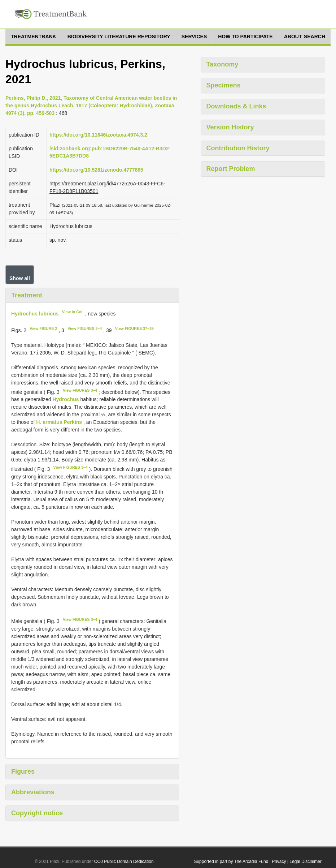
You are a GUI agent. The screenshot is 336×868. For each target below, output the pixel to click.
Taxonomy (222, 64)
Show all (20, 278)
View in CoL (73, 312)
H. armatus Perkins (59, 422)
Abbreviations (33, 792)
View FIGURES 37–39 (134, 328)
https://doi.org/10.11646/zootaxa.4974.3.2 (98, 135)
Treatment (27, 295)
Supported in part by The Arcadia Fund (231, 861)
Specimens (224, 85)
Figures (23, 772)
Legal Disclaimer (306, 861)
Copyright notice (37, 813)
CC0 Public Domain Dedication (124, 861)
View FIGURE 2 (43, 328)
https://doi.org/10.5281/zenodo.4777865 (96, 170)
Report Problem (231, 169)
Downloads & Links (236, 106)
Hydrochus (66, 399)
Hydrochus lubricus (35, 314)
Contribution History (238, 148)
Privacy (279, 861)
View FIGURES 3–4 (85, 328)
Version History (230, 127)
